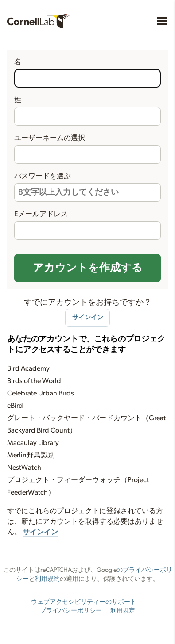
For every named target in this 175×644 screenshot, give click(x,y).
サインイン (88, 317)
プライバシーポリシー (71, 611)
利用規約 (47, 579)
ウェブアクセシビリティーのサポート (84, 602)
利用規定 (123, 611)
